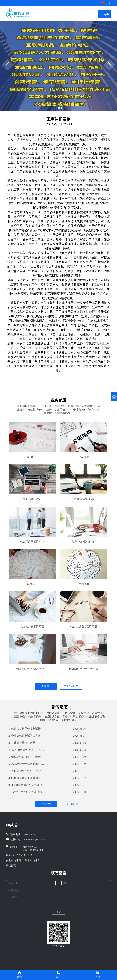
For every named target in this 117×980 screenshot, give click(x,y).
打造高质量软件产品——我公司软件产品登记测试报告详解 (27, 743)
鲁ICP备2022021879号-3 (19, 855)
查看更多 (46, 686)
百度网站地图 (13, 860)
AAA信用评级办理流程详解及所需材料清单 (27, 764)
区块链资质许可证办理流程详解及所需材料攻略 (27, 778)
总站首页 (11, 866)
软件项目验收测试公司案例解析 (27, 750)
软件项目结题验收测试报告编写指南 (27, 729)
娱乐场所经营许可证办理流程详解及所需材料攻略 (27, 771)
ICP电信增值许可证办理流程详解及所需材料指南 (27, 785)
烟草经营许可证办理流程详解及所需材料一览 (27, 757)
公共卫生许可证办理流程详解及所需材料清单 (27, 792)
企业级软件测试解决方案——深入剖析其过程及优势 (27, 736)
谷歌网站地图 (32, 860)
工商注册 (16, 135)
